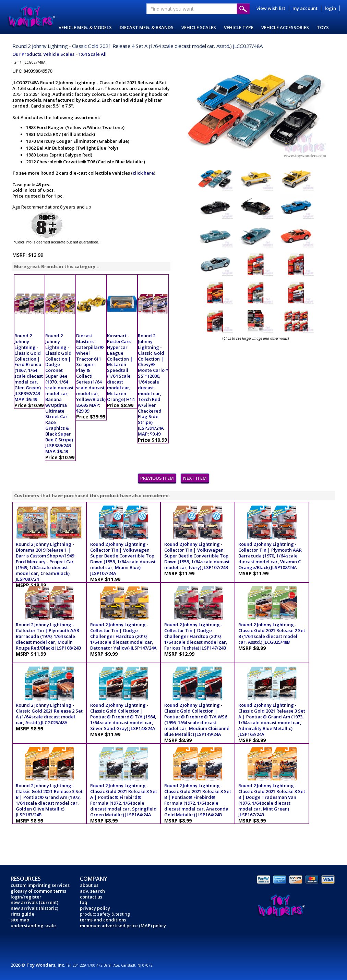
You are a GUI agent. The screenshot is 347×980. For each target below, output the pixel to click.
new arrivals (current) (34, 902)
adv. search (92, 891)
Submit (243, 9)
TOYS (323, 27)
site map (20, 920)
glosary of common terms (38, 891)
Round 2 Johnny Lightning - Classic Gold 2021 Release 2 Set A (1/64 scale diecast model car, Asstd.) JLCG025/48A (49, 714)
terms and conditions (103, 920)
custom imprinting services (40, 885)
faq (84, 902)
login (330, 8)
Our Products (27, 54)
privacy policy (95, 908)
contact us (91, 897)
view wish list (271, 8)
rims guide (22, 914)
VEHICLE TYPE (239, 27)
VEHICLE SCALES (199, 27)
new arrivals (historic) (34, 908)
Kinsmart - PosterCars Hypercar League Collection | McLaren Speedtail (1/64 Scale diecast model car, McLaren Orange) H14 (121, 367)
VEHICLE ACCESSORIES (285, 27)
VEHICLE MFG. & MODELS (85, 27)
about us (89, 885)
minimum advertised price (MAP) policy (123, 926)
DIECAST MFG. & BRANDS (147, 27)
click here (143, 173)
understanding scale (33, 926)
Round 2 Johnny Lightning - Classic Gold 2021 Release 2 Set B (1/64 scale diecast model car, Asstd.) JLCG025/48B (272, 633)
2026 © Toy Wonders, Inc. (38, 965)
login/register (26, 897)
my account (305, 8)
